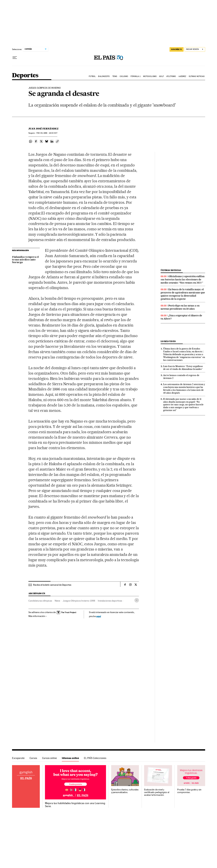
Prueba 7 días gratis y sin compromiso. (189, 791)
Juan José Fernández (43, 129)
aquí (99, 616)
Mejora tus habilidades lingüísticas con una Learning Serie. (75, 805)
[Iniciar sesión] (195, 49)
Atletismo (171, 76)
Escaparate (18, 758)
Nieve (57, 601)
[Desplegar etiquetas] (137, 600)
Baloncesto (104, 76)
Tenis (115, 76)
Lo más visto (168, 341)
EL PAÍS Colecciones (95, 758)
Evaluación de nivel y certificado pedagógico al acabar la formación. (157, 792)
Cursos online (49, 758)
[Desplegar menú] (15, 58)
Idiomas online (70, 758)
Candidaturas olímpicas (40, 601)
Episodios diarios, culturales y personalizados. (125, 791)
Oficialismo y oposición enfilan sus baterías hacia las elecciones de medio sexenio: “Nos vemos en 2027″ (183, 280)
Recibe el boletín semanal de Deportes (52, 585)
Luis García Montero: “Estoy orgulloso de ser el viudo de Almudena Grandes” (183, 368)
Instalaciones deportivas (110, 601)
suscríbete (177, 49)
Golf (161, 76)
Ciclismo (124, 76)
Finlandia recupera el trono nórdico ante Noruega (25, 260)
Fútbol (92, 76)
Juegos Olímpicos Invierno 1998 (79, 601)
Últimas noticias (197, 76)
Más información (38, 616)
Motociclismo (150, 76)
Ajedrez (182, 76)
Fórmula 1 (135, 76)
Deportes (25, 76)
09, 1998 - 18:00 (47, 133)
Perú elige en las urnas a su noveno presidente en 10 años (180, 307)
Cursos (33, 758)
